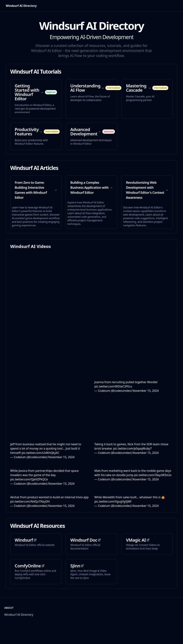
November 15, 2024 (145, 391)
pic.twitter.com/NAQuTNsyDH (30, 501)
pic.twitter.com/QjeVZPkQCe (29, 479)
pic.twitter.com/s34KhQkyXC (41, 453)
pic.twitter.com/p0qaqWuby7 (133, 448)
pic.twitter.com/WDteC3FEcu (113, 386)
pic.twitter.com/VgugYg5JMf (113, 501)
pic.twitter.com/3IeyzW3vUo (153, 475)
